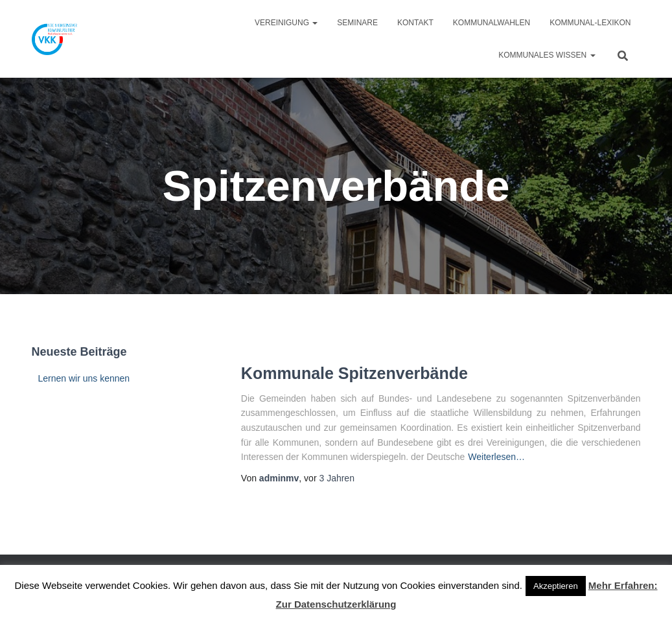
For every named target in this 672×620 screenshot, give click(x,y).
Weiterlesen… (496, 457)
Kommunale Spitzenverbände (354, 373)
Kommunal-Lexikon (590, 23)
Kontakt (415, 23)
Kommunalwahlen (492, 23)
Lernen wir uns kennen (84, 378)
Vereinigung (286, 23)
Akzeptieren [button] (556, 586)
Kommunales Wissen (547, 55)
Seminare (357, 23)
